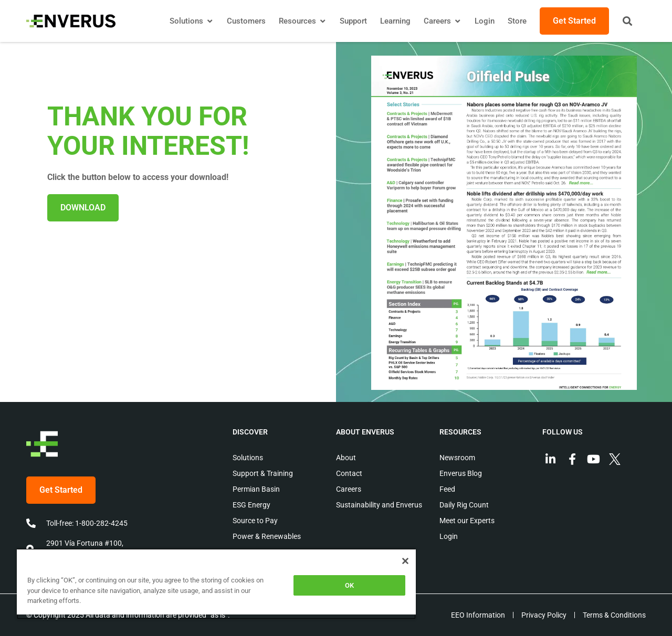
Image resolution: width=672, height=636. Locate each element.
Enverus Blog (461, 473)
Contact (349, 473)
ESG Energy (251, 505)
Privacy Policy (544, 615)
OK (349, 585)
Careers (349, 489)
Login (449, 536)
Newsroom (457, 458)
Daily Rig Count (464, 505)
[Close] (405, 561)
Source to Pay (255, 521)
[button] (627, 21)
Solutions (248, 458)
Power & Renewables (267, 536)
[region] (216, 584)
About (346, 458)
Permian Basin (256, 489)
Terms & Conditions (614, 615)
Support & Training (263, 473)
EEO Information (478, 615)
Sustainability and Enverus (379, 505)
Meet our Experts (467, 521)
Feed (447, 489)
